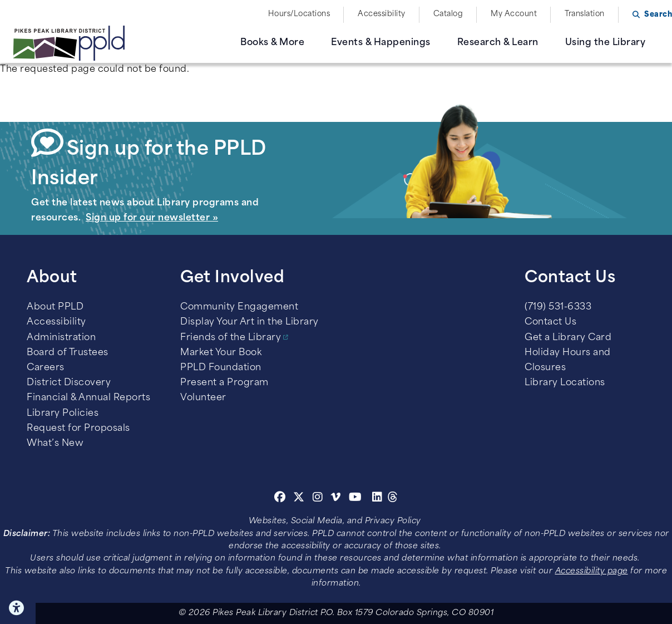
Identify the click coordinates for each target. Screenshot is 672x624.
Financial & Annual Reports (88, 398)
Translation (585, 14)
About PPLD (55, 307)
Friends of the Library (231, 338)
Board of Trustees (68, 353)
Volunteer (203, 398)
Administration (61, 338)
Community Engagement (239, 307)
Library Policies (63, 414)
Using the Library (606, 43)
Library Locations (565, 383)
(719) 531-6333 (558, 307)
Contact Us (550, 322)
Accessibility (382, 14)
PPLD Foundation (221, 368)
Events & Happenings (381, 43)
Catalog (448, 14)
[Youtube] (355, 499)
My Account (514, 14)
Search (658, 15)
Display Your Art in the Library (249, 322)
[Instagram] (319, 499)
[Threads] (393, 499)
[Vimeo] (336, 499)
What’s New (55, 444)
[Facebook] (280, 499)
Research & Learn (498, 43)
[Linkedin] (377, 499)
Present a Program (224, 383)
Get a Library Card (568, 338)
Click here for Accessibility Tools (18, 608)
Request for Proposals (78, 429)
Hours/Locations (299, 14)
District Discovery (69, 383)
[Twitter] (299, 499)
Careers (46, 368)
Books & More (272, 43)
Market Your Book (221, 353)
